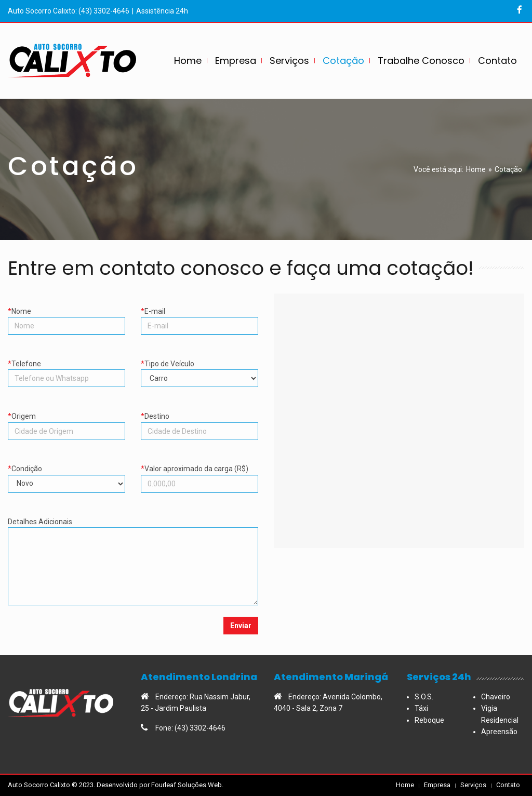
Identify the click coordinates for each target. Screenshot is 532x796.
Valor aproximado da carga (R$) (199, 471)
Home (476, 169)
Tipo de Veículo (199, 366)
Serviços (473, 785)
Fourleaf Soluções (179, 785)
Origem (66, 419)
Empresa (437, 785)
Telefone (66, 366)
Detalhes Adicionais (133, 524)
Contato (508, 785)
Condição (66, 471)
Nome (66, 314)
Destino (199, 419)
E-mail (199, 314)
